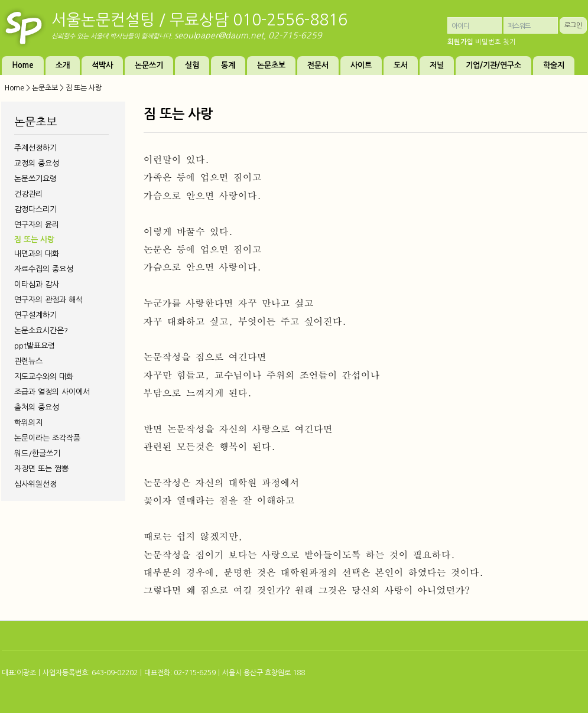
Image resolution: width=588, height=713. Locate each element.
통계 (228, 65)
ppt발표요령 (35, 346)
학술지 (554, 65)
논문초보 (271, 65)
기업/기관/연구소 (493, 65)
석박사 (102, 65)
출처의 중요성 (37, 407)
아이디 (460, 26)
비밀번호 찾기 (496, 42)
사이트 (361, 65)
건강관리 (28, 194)
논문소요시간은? (41, 331)
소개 (63, 65)
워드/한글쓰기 (37, 453)
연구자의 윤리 (37, 225)
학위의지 (28, 423)
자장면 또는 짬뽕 (41, 469)
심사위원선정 (35, 484)
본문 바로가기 (0, 0)
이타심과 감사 (37, 284)
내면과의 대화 (37, 254)
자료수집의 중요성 (44, 269)
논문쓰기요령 (35, 179)
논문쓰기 (149, 65)
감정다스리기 (35, 209)
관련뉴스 (28, 361)
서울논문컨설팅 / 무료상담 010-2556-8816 (199, 20)
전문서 (318, 65)
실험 (192, 65)
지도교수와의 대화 (44, 377)
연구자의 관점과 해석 (48, 300)
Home (23, 65)
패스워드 (519, 26)
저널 (437, 65)
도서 (401, 65)
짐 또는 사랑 (34, 240)
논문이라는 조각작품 (47, 438)
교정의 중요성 (37, 163)
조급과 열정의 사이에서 (52, 392)
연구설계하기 (35, 315)
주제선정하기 (35, 148)
